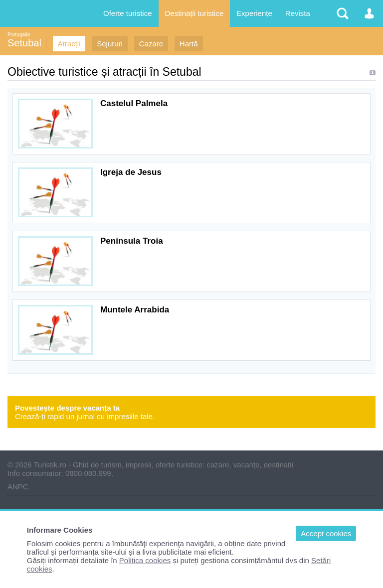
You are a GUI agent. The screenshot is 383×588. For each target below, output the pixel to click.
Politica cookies (145, 560)
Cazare (151, 44)
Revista (298, 13)
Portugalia (19, 35)
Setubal (24, 43)
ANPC (18, 487)
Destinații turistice (194, 13)
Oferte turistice (128, 13)
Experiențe (254, 13)
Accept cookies (326, 533)
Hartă (189, 44)
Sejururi (110, 44)
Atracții (69, 44)
